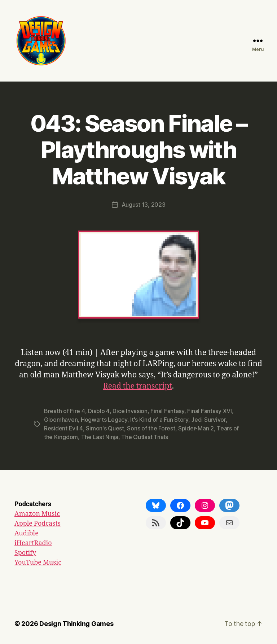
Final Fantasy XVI (209, 411)
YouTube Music (38, 563)
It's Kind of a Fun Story (159, 420)
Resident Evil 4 (63, 428)
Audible (27, 533)
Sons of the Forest (151, 428)
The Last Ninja (100, 437)
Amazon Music (37, 514)
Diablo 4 (99, 411)
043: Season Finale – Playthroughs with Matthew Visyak (138, 150)
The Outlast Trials (144, 437)
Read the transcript (138, 386)
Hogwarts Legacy (104, 420)
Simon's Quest (105, 428)
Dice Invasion (130, 411)
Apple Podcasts (38, 524)
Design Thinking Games (76, 624)
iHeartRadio (33, 543)
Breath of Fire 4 (65, 411)
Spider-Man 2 (196, 428)
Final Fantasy (167, 411)
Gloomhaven (61, 420)
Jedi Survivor (208, 420)
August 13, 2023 (144, 205)
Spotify (25, 553)
